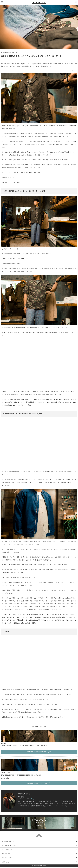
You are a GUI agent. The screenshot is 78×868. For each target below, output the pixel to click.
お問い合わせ (6, 862)
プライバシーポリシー (8, 858)
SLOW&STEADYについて (9, 841)
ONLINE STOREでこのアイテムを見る (39, 752)
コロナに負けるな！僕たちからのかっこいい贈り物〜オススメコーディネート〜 (34, 56)
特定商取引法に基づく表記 (9, 845)
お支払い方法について (8, 850)
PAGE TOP (39, 836)
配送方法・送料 (6, 854)
